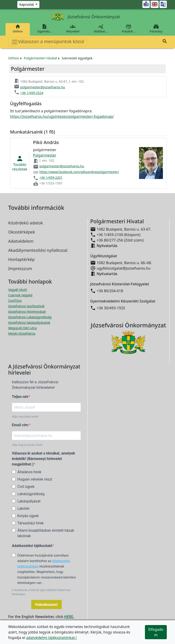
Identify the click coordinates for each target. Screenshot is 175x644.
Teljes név (20, 397)
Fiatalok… (129, 29)
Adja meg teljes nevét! (25, 417)
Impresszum (20, 268)
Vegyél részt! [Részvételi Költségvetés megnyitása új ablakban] (18, 290)
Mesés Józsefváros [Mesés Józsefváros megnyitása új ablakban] (22, 333)
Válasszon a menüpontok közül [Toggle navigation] (48, 42)
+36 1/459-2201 (51, 177)
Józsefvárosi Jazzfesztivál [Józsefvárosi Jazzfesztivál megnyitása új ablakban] (26, 306)
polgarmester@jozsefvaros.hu (43, 87)
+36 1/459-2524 (32, 93)
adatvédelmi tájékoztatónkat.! (51, 638)
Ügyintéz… (44, 29)
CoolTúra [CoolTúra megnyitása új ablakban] (15, 301)
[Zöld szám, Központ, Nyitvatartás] (28, 4)
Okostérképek (22, 232)
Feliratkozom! (46, 605)
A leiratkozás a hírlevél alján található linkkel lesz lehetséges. (41, 592)
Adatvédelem (21, 241)
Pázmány (156, 29)
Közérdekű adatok (26, 223)
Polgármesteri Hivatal (40, 58)
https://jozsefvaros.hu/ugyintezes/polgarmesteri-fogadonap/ (62, 116)
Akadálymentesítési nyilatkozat (38, 250)
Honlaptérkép (21, 259)
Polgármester (45, 155)
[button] (165, 42)
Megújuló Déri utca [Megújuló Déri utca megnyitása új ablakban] (22, 328)
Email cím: (20, 425)
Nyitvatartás (107, 246)
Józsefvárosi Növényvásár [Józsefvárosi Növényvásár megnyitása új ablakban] (27, 311)
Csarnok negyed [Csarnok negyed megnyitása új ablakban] (20, 295)
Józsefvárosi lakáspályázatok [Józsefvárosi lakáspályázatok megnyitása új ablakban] (29, 322)
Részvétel (73, 29)
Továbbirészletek (20, 163)
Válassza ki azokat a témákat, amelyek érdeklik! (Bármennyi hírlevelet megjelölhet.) (43, 459)
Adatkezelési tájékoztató (32, 546)
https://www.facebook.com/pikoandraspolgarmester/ (79, 172)
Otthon (18, 29)
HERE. (69, 617)
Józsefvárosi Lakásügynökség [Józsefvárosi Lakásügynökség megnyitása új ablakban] (30, 317)
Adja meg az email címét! (27, 445)
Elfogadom (156, 632)
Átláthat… (101, 29)
